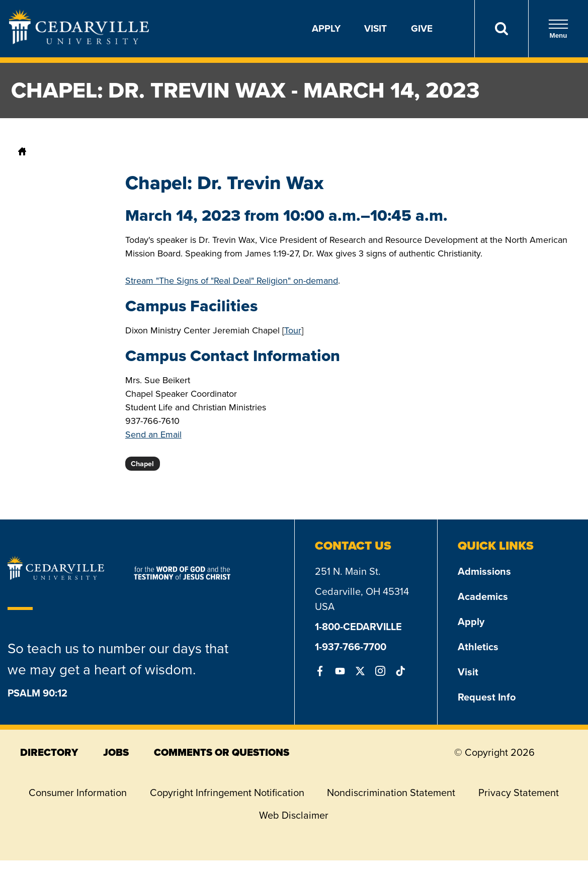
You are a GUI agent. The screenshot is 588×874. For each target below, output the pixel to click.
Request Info (487, 697)
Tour (293, 330)
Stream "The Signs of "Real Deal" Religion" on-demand (232, 281)
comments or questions (222, 752)
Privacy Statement (519, 793)
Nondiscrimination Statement (391, 793)
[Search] (501, 29)
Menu (558, 29)
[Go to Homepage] (79, 41)
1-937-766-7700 (351, 647)
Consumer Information (78, 793)
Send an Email (153, 434)
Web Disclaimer (294, 815)
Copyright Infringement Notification (227, 793)
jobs (116, 752)
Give (422, 28)
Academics (483, 596)
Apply (326, 28)
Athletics (478, 647)
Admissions (484, 571)
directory (49, 752)
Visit (375, 28)
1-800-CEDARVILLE (358, 627)
